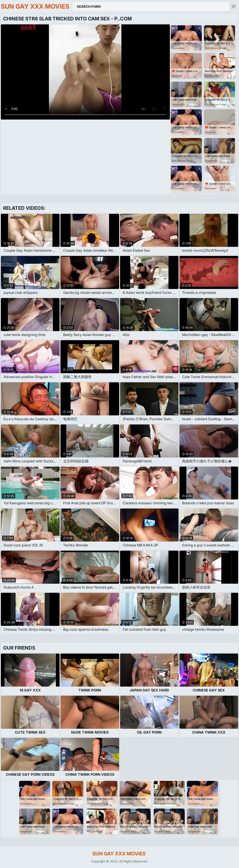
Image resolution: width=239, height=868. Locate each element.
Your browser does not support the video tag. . (85, 72)
